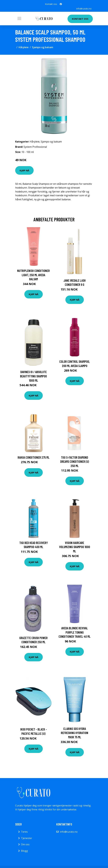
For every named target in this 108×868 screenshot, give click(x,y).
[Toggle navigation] (19, 18)
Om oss (25, 844)
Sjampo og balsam (43, 47)
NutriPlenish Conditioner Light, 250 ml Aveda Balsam (33, 275)
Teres (24, 832)
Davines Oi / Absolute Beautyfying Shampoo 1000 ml (33, 376)
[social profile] (61, 4)
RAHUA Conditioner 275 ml (34, 457)
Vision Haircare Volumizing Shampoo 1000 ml (75, 547)
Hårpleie (24, 47)
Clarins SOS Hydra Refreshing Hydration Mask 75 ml (75, 733)
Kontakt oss (80, 19)
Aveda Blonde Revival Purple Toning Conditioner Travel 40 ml (75, 632)
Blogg (24, 851)
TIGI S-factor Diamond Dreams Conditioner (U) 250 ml (75, 462)
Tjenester (27, 838)
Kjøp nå (24, 170)
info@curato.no (84, 9)
